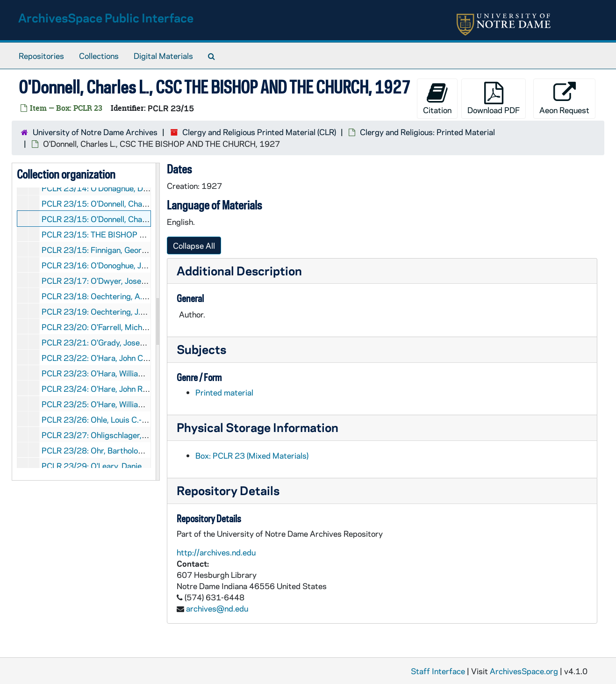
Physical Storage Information (258, 427)
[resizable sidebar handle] (158, 322)
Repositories (41, 56)
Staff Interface (438, 671)
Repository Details (228, 490)
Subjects (201, 349)
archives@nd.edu (217, 608)
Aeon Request (564, 98)
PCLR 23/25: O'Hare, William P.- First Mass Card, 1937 (141, 404)
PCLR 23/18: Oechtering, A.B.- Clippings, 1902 (127, 296)
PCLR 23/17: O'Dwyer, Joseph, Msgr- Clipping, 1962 (136, 281)
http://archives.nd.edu (216, 552)
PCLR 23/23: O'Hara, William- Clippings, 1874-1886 (136, 373)
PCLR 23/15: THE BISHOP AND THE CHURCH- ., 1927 (140, 234)
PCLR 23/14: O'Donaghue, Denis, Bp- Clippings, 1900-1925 (149, 188)
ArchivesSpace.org (524, 671)
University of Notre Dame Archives (95, 132)
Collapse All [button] (194, 245)
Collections (99, 56)
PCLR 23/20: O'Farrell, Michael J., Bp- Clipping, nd (131, 327)
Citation (437, 98)
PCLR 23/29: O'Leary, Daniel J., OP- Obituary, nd (128, 466)
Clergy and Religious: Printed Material (427, 132)
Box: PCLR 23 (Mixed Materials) (252, 455)
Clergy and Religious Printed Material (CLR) (259, 132)
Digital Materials (163, 56)
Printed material (224, 392)
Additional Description (239, 270)
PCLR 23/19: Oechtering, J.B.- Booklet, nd (117, 311)
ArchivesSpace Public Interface (106, 18)
